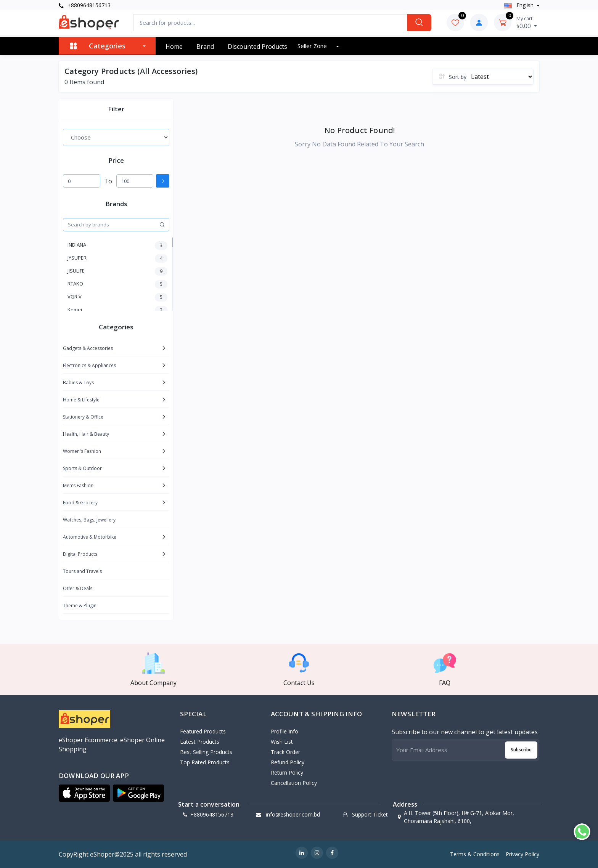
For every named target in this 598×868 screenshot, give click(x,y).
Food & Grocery (80, 503)
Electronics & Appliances (89, 365)
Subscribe (521, 750)
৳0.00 (527, 22)
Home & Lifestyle (81, 400)
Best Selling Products (206, 752)
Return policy (287, 773)
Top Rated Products (205, 762)
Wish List (282, 742)
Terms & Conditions (475, 854)
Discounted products (257, 47)
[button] (84, 793)
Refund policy (288, 762)
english (520, 5)
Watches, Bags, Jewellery (89, 520)
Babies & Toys (78, 383)
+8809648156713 (85, 5)
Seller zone (313, 46)
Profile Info (285, 731)
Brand (205, 47)
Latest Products (200, 742)
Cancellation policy (294, 783)
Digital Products (80, 554)
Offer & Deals (78, 588)
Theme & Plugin (80, 606)
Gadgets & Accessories (88, 348)
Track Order (285, 752)
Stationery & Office (83, 417)
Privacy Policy (522, 854)
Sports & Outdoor (82, 468)
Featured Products (203, 731)
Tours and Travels (82, 571)
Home (174, 47)
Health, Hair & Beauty (86, 434)
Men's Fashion (78, 485)
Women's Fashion (82, 451)
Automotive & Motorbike (90, 537)
